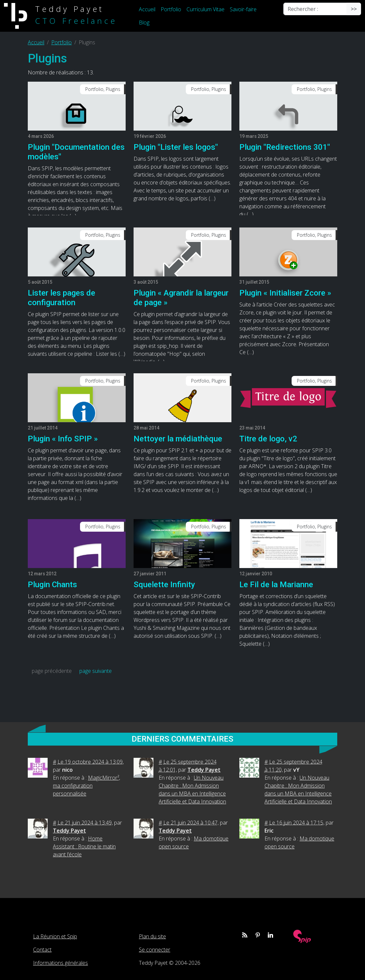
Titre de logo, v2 (268, 439)
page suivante (96, 671)
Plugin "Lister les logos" (176, 147)
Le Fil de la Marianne (276, 585)
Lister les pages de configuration (61, 298)
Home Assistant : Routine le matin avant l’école (84, 846)
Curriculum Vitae (205, 9)
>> (354, 9)
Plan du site (152, 936)
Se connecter (155, 950)
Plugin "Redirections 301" (285, 147)
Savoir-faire (243, 9)
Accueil (147, 9)
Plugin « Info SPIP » (63, 439)
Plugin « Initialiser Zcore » (285, 293)
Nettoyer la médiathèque (178, 439)
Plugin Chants (52, 585)
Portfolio (171, 9)
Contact (42, 950)
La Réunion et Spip (55, 936)
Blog (144, 22)
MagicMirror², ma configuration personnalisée (86, 786)
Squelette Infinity (164, 585)
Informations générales (61, 963)
